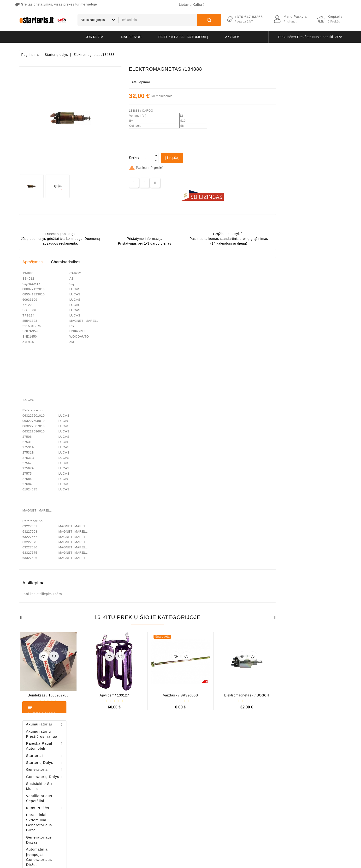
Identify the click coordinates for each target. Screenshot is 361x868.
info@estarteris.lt (40, 768)
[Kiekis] (214, 158)
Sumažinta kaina (169, 750)
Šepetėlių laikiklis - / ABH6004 (58, 326)
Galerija (232, 791)
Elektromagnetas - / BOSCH (313, 695)
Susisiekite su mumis (242, 808)
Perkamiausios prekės (173, 766)
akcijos (233, 37)
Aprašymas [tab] (99, 262)
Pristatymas (235, 750)
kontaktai (95, 37)
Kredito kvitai (111, 775)
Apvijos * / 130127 (181, 695)
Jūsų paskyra (117, 739)
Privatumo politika (239, 758)
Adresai (107, 783)
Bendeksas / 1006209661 (53, 351)
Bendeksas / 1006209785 (114, 695)
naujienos (131, 37)
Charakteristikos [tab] (132, 262)
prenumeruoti (318, 823)
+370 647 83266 (40, 759)
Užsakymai (110, 766)
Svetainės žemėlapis (241, 817)
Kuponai (108, 791)
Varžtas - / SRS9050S (247, 695)
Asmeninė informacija (118, 750)
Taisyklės (233, 766)
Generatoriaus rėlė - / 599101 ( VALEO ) (48, 482)
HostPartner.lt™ (78, 862)
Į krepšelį (238, 158)
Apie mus (233, 775)
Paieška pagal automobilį (183, 37)
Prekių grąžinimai (114, 758)
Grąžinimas (234, 800)
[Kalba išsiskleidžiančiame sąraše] (192, 5)
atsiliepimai (206, 82)
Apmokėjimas (236, 783)
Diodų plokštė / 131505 (55, 377)
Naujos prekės (167, 758)
